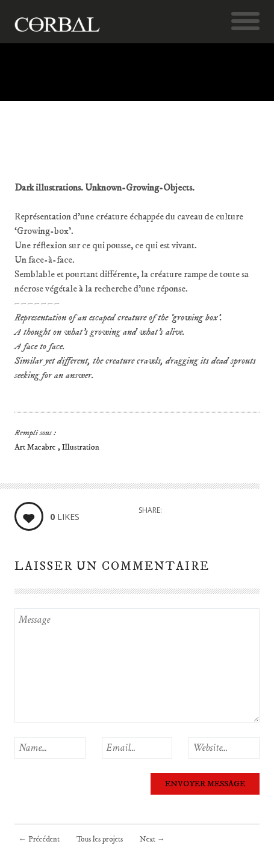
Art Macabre (36, 447)
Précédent (39, 839)
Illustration (81, 447)
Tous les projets (100, 839)
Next (152, 839)
